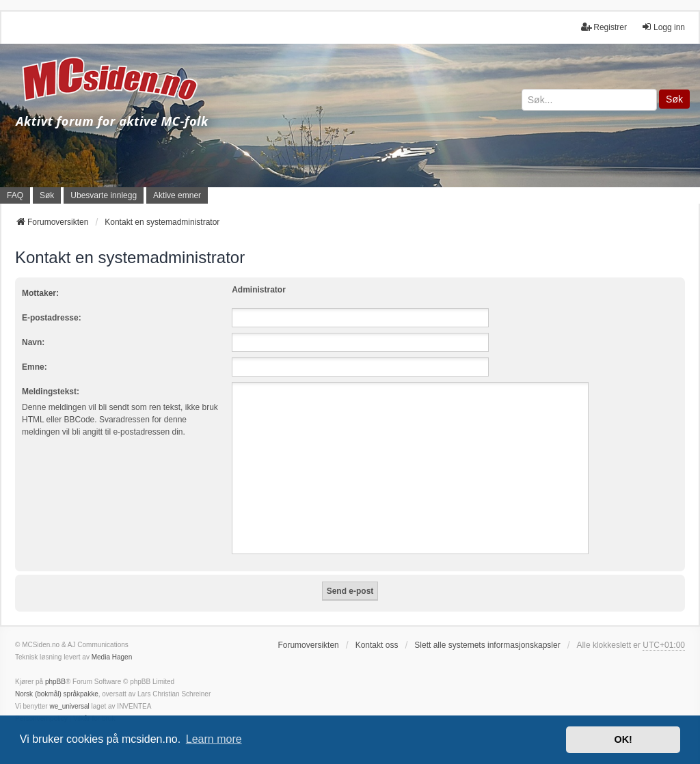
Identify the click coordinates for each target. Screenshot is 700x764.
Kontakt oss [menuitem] (377, 645)
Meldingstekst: (51, 392)
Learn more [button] (214, 739)
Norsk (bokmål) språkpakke (57, 694)
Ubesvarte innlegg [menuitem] (104, 195)
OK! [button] (623, 739)
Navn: (33, 342)
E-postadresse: (52, 318)
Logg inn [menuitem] (663, 27)
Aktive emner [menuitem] (177, 195)
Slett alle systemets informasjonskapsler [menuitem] (487, 645)
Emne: (35, 367)
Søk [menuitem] (47, 195)
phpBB (55, 682)
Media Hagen (112, 657)
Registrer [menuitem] (604, 27)
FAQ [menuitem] (15, 195)
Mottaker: (40, 293)
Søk (674, 99)
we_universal (69, 706)
